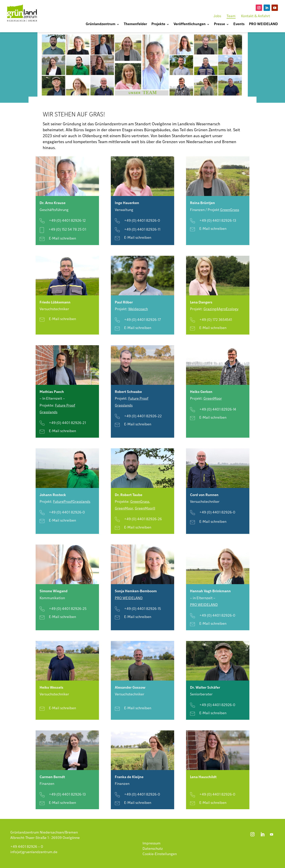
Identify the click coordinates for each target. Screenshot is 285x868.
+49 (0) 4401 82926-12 (67, 221)
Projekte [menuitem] (158, 25)
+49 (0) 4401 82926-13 (218, 221)
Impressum (152, 844)
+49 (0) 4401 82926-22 (143, 416)
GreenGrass (230, 210)
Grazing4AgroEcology (221, 309)
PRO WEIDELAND (204, 605)
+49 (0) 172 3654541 (216, 320)
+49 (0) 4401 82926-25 (68, 609)
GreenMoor (213, 399)
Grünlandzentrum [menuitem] (101, 25)
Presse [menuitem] (219, 25)
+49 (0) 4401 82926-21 (67, 423)
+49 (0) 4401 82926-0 (142, 221)
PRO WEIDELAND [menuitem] (263, 25)
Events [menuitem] (239, 25)
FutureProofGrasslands (72, 502)
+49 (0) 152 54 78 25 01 (67, 230)
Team (231, 16)
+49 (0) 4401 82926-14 (218, 410)
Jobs (217, 16)
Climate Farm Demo (206, 784)
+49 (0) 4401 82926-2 (142, 519)
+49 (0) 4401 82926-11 (142, 230)
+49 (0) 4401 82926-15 (142, 609)
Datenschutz (153, 849)
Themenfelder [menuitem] (135, 25)
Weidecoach (138, 309)
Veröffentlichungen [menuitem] (190, 25)
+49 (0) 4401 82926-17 (142, 320)
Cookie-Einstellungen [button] (160, 854)
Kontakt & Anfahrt (256, 16)
